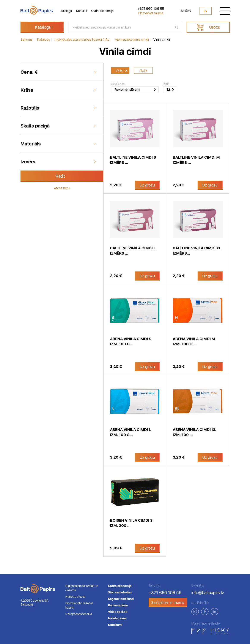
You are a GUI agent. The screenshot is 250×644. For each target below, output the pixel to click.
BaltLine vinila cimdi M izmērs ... (196, 160)
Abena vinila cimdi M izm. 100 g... (194, 341)
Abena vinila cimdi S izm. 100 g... (131, 341)
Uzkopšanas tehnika (79, 614)
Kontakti (82, 11)
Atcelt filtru (62, 188)
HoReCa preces (75, 597)
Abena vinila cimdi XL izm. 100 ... (195, 432)
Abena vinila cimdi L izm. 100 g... (131, 432)
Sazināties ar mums (168, 602)
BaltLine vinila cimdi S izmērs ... (133, 160)
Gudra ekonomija (102, 11)
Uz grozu (147, 185)
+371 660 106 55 (151, 9)
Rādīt (60, 176)
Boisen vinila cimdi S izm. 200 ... (131, 523)
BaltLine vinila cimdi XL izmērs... (197, 251)
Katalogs (66, 11)
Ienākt (186, 11)
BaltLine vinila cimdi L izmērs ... (133, 251)
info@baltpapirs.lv (208, 593)
